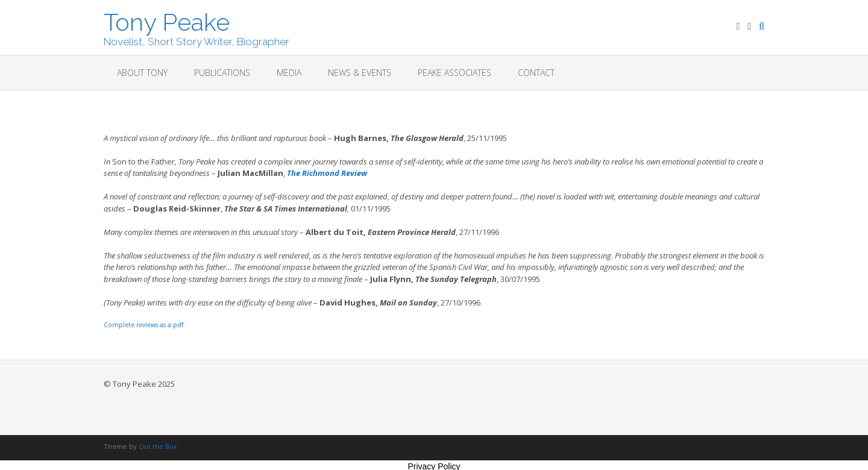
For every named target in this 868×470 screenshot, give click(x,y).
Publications (222, 73)
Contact (536, 73)
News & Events (360, 73)
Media (289, 73)
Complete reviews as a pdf (143, 325)
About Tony (142, 73)
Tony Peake (167, 21)
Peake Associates (454, 73)
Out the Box (158, 446)
